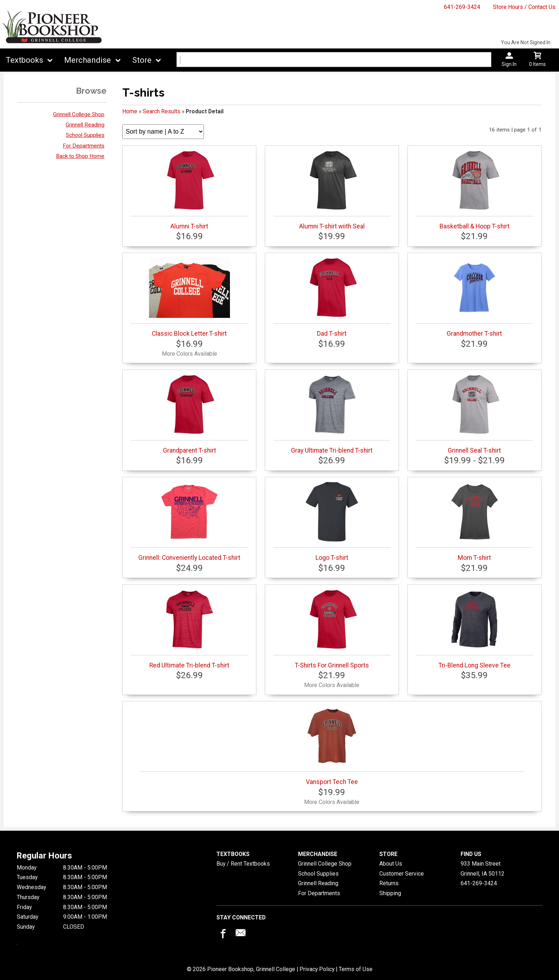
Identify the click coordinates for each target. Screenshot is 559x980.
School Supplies (85, 135)
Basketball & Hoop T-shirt (474, 190)
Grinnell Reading (85, 125)
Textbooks (24, 60)
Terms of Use (356, 969)
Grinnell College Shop (79, 114)
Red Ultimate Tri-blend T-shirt (189, 629)
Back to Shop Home (80, 156)
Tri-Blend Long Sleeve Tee (474, 629)
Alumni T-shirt (189, 190)
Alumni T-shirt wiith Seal (332, 190)
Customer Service (402, 874)
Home (130, 111)
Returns (389, 883)
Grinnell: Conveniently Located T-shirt (189, 521)
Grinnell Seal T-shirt (474, 414)
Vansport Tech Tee (332, 746)
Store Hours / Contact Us (524, 7)
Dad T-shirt (332, 297)
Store (142, 60)
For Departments (84, 146)
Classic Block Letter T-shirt (189, 297)
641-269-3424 (462, 7)
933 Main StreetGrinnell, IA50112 (483, 869)
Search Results (161, 111)
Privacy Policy (317, 969)
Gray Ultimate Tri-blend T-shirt (332, 414)
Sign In (509, 64)
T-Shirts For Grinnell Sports (332, 629)
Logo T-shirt (332, 521)
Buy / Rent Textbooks (243, 864)
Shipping (390, 893)
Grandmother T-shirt (474, 297)
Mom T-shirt (474, 521)
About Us (391, 864)
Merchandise (88, 60)
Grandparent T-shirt (189, 414)
